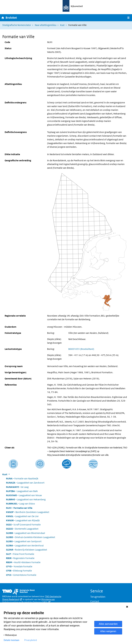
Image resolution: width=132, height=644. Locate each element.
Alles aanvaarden (108, 624)
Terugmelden (98, 597)
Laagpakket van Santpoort (24, 541)
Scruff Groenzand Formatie (23, 525)
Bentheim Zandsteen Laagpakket (28, 512)
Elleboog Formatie (19, 571)
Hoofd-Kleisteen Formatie (23, 562)
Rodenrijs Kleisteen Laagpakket (27, 550)
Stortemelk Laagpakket (22, 529)
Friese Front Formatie (20, 554)
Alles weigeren (108, 631)
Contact (95, 601)
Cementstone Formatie (21, 575)
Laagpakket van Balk (22, 491)
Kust (62, 25)
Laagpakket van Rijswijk (23, 520)
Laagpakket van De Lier (22, 516)
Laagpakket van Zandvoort (25, 483)
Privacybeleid (31, 640)
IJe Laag (17, 487)
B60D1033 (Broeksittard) (81, 349)
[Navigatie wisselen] (128, 18)
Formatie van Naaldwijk (22, 478)
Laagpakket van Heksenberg (26, 499)
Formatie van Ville (19, 508)
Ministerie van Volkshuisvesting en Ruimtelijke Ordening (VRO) (29, 601)
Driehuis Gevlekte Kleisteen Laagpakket (31, 537)
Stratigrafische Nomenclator (17, 25)
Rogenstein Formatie (20, 558)
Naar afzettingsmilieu (46, 25)
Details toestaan (12, 640)
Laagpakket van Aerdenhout (25, 545)
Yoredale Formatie (19, 566)
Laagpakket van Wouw (24, 495)
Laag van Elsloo (20, 504)
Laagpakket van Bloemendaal (26, 533)
